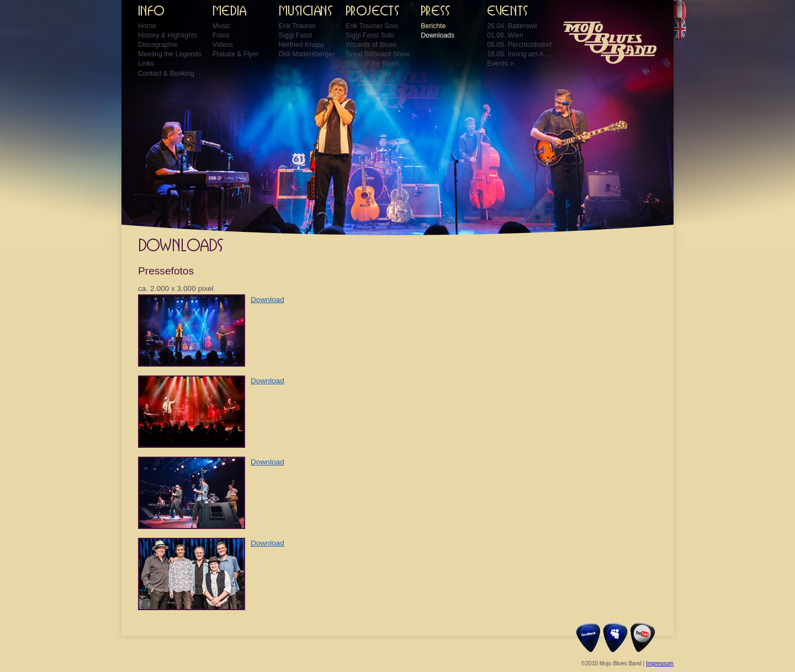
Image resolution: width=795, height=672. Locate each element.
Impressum (660, 663)
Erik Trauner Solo (372, 26)
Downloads (438, 35)
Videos (223, 45)
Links (146, 64)
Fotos (221, 35)
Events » (500, 64)
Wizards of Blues (371, 45)
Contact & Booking (166, 73)
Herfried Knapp (302, 45)
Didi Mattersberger (307, 54)
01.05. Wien (505, 35)
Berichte (433, 26)
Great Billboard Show (378, 54)
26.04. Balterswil (512, 26)
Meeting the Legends (170, 54)
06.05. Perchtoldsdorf (519, 45)
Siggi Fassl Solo (370, 35)
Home (147, 26)
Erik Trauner (297, 26)
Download (267, 300)
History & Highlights (168, 35)
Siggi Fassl (295, 35)
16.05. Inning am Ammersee (520, 54)
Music (221, 26)
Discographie (158, 45)
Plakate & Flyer (235, 54)
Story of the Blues (372, 64)
